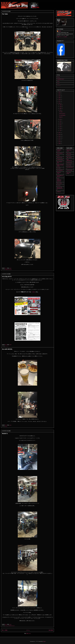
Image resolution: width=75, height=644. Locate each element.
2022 (59, 94)
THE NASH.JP (60, 153)
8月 (60, 119)
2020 (59, 98)
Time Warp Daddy (69, 173)
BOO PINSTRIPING (70, 160)
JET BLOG (69, 155)
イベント (7, 346)
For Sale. (5, 14)
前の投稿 (51, 630)
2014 (59, 134)
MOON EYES (60, 158)
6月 (60, 123)
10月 (61, 108)
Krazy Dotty (69, 165)
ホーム (28, 630)
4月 (60, 125)
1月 (60, 130)
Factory (6, 626)
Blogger (44, 641)
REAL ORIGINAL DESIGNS (59, 180)
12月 (61, 105)
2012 (59, 138)
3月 (60, 127)
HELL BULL (59, 183)
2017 (59, 101)
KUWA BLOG (69, 163)
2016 (59, 103)
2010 (59, 142)
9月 (60, 110)
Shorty (6, 426)
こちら (33, 292)
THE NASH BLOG (69, 151)
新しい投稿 (5, 630)
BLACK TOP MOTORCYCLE (60, 188)
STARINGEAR (60, 160)
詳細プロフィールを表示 (62, 37)
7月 (60, 121)
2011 (59, 140)
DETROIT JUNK (59, 173)
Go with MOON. (7, 349)
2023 (59, 92)
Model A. (5, 434)
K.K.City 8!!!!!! (7, 277)
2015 (59, 133)
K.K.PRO (59, 168)
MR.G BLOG (69, 158)
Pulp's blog (69, 153)
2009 (59, 144)
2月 (60, 129)
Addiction (59, 192)
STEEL (58, 155)
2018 (59, 100)
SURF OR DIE (69, 170)
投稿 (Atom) (29, 633)
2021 (59, 96)
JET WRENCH (60, 170)
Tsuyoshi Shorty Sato (60, 43)
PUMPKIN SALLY (8, 270)
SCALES (59, 185)
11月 (60, 107)
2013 (59, 136)
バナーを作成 (59, 56)
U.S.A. (58, 83)
